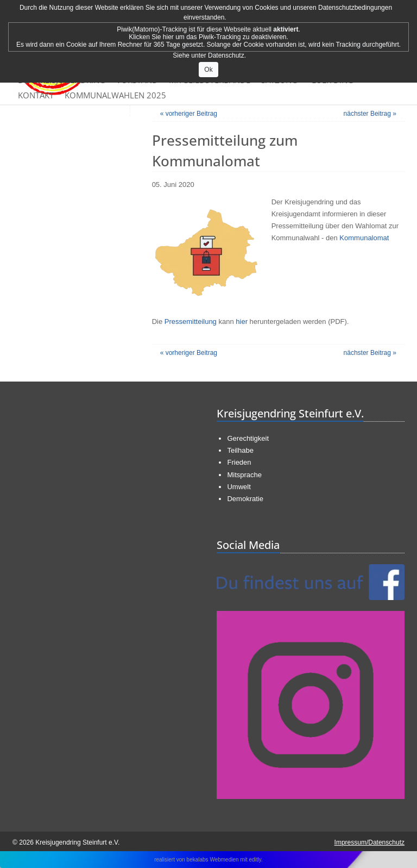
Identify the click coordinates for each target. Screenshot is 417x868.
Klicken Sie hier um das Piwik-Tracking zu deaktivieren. (208, 37)
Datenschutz (226, 55)
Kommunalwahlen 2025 (115, 95)
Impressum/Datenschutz (369, 842)
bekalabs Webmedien (213, 860)
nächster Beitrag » (370, 114)
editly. (255, 860)
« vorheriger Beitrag (189, 114)
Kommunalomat (364, 238)
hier (242, 321)
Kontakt (36, 95)
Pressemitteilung (191, 321)
